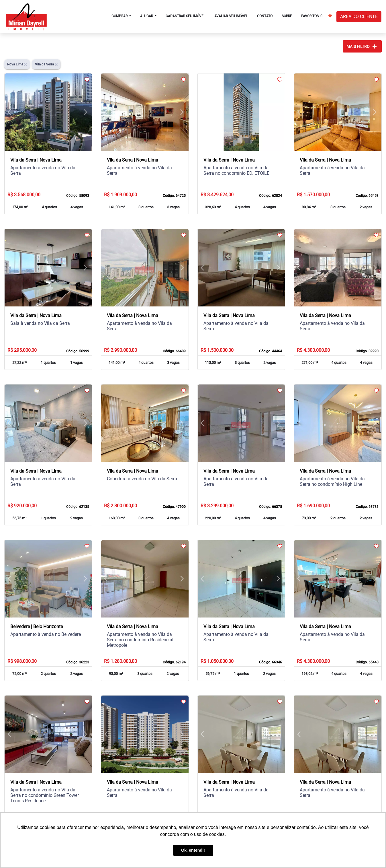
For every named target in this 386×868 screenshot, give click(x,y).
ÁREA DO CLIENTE (359, 16)
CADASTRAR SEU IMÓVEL (185, 16)
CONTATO (265, 16)
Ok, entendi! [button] (193, 850)
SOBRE (287, 16)
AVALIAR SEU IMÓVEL (231, 16)
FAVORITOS (317, 16)
